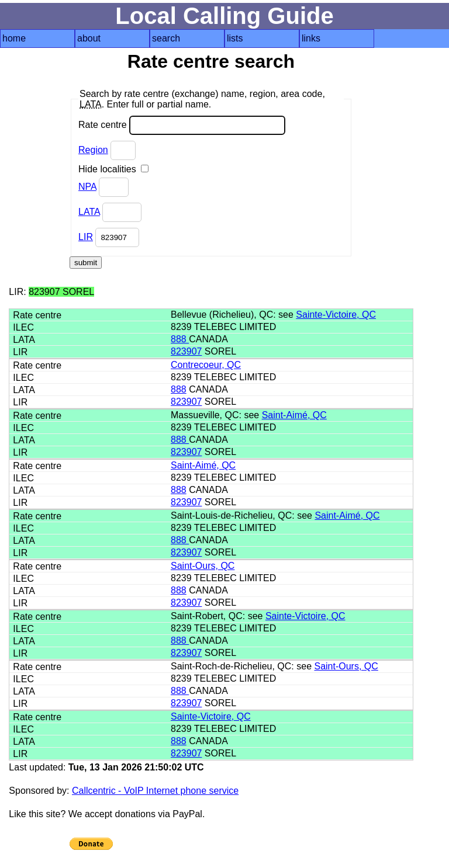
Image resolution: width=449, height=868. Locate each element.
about (89, 38)
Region (93, 150)
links (311, 38)
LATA (89, 212)
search (166, 38)
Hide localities (113, 169)
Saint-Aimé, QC (294, 415)
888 (180, 339)
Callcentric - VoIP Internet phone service (155, 791)
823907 (186, 351)
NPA (87, 187)
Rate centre (182, 125)
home (14, 38)
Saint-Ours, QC (203, 566)
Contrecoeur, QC (206, 365)
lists (235, 38)
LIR (86, 237)
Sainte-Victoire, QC (336, 315)
